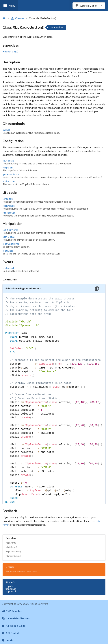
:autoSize (8, 161)
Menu (9, 6)
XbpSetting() (10, 52)
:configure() (10, 206)
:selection (9, 181)
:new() (6, 130)
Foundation (57, 27)
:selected (8, 268)
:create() (8, 199)
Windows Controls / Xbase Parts (21, 572)
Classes (18, 18)
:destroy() (9, 213)
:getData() (9, 237)
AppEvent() (11, 543)
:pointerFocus (11, 174)
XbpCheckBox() (13, 551)
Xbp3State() (11, 547)
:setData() (9, 251)
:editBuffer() (10, 230)
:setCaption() (11, 244)
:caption (8, 168)
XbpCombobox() (14, 556)
